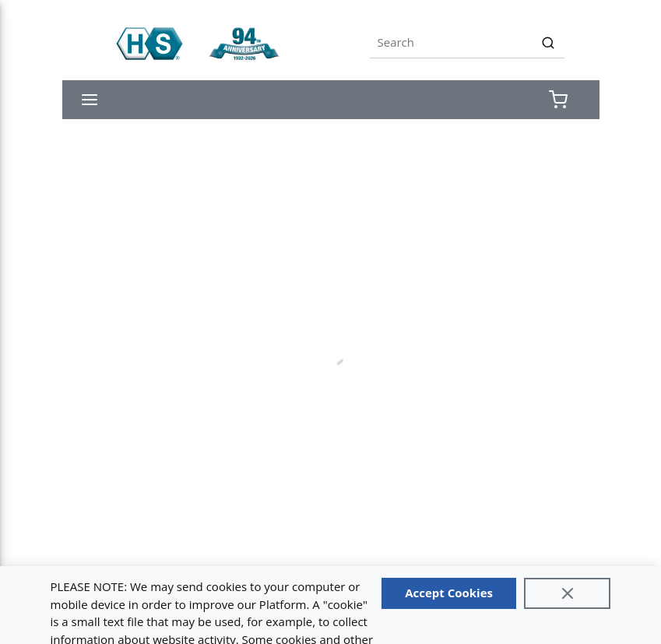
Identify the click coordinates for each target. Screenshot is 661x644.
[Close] (568, 593)
